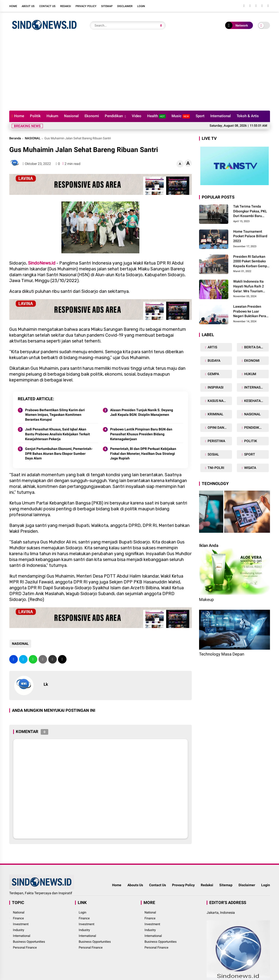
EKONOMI (251, 361)
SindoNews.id (42, 263)
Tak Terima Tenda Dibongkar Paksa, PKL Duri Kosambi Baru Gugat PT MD (250, 211)
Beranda (15, 138)
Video (137, 116)
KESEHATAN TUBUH (256, 401)
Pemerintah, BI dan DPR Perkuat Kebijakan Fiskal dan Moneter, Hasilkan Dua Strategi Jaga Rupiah (143, 453)
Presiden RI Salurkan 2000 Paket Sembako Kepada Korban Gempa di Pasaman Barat (251, 262)
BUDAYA (214, 361)
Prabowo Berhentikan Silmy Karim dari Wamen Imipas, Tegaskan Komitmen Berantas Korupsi (55, 415)
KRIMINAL (215, 414)
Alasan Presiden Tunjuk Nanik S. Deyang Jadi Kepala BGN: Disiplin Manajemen (142, 412)
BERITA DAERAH (256, 347)
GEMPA (213, 374)
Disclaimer (125, 6)
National (19, 912)
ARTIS (212, 347)
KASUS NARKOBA (219, 401)
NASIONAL (33, 138)
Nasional (71, 116)
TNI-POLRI (216, 468)
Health (156, 116)
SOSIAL (213, 454)
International (221, 116)
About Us (28, 6)
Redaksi (66, 6)
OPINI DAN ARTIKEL (219, 428)
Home (13, 6)
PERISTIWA (216, 441)
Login (141, 6)
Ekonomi (92, 116)
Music (181, 116)
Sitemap (107, 6)
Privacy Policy (86, 6)
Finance (18, 918)
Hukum (52, 116)
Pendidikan (114, 116)
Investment (21, 924)
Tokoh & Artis (248, 116)
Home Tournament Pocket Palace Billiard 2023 (250, 236)
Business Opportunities (29, 942)
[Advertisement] (140, 74)
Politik (35, 116)
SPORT (249, 454)
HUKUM (250, 374)
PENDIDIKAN (254, 428)
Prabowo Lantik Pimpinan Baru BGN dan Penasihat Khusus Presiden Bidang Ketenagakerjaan (141, 434)
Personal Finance (25, 947)
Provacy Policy (183, 885)
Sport (200, 116)
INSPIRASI (215, 387)
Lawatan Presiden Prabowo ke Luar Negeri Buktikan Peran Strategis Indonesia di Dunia (251, 312)
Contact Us (47, 6)
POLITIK (250, 441)
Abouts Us (135, 885)
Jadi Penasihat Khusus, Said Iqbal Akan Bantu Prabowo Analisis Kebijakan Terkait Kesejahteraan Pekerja (58, 434)
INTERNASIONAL (256, 387)
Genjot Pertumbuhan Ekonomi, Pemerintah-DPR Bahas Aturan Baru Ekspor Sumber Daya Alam (59, 453)
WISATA (250, 468)
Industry (19, 930)
